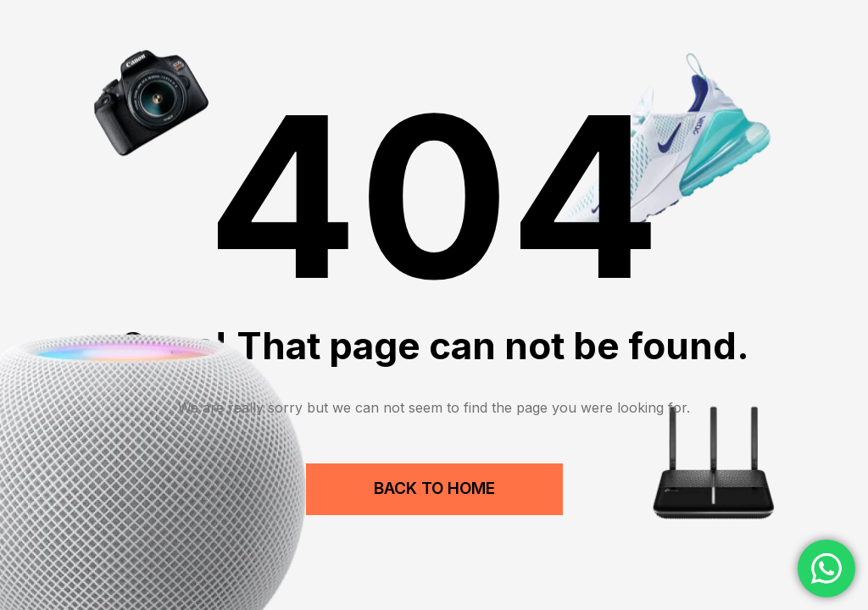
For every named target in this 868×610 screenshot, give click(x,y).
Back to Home (434, 488)
